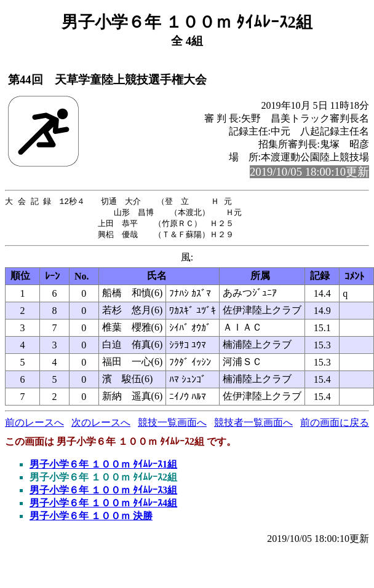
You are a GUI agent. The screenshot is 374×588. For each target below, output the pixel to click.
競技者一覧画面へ (253, 425)
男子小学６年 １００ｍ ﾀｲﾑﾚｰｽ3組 (103, 492)
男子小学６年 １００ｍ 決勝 (91, 518)
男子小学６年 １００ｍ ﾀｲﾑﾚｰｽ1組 (103, 467)
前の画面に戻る (335, 425)
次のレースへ (101, 425)
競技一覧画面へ (172, 425)
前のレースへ (34, 425)
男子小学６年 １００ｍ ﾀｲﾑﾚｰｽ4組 (103, 505)
